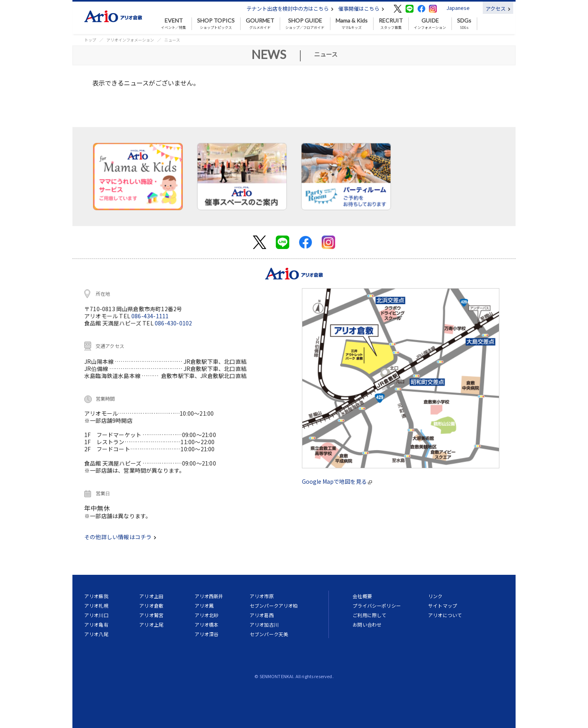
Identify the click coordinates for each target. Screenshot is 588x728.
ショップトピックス (216, 24)
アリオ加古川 (264, 624)
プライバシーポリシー (377, 605)
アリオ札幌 (96, 605)
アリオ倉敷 (151, 605)
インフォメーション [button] (430, 24)
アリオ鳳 (204, 605)
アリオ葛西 (262, 615)
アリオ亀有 (96, 624)
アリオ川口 (96, 615)
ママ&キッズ (352, 24)
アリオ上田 (151, 596)
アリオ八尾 (96, 634)
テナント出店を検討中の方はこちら (290, 9)
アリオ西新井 (209, 596)
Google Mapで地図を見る (337, 481)
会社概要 (362, 596)
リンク (435, 596)
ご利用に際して (369, 615)
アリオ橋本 (207, 624)
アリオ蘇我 (96, 596)
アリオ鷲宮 (151, 615)
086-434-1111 (150, 316)
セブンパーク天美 (269, 634)
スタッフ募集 (391, 24)
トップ (90, 40)
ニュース (172, 40)
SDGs (464, 24)
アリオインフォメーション (130, 40)
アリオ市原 (262, 596)
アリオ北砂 (207, 615)
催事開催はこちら (361, 9)
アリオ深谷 (207, 634)
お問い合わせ (367, 624)
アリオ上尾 (151, 624)
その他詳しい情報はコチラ (120, 537)
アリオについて (445, 615)
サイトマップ (443, 605)
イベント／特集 (174, 24)
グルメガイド (260, 24)
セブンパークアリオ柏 (274, 605)
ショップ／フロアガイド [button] (305, 24)
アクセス (498, 9)
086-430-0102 (173, 323)
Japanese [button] (458, 8)
